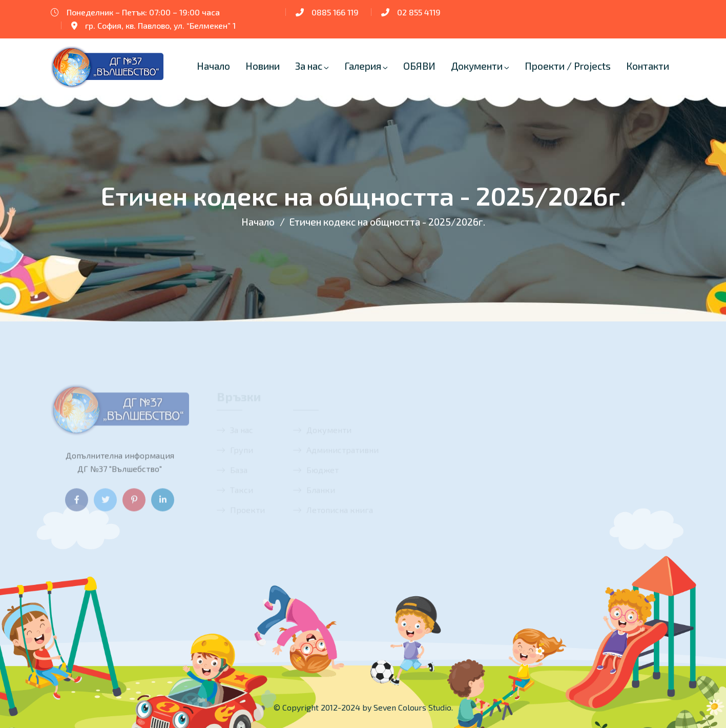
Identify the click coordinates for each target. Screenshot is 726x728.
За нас (309, 66)
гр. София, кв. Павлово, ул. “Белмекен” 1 (160, 25)
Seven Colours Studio (412, 707)
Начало (213, 66)
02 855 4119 (419, 12)
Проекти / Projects (568, 66)
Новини (263, 66)
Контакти (648, 66)
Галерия (363, 66)
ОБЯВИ (419, 66)
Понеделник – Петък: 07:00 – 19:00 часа (143, 12)
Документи (477, 66)
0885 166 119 (335, 12)
